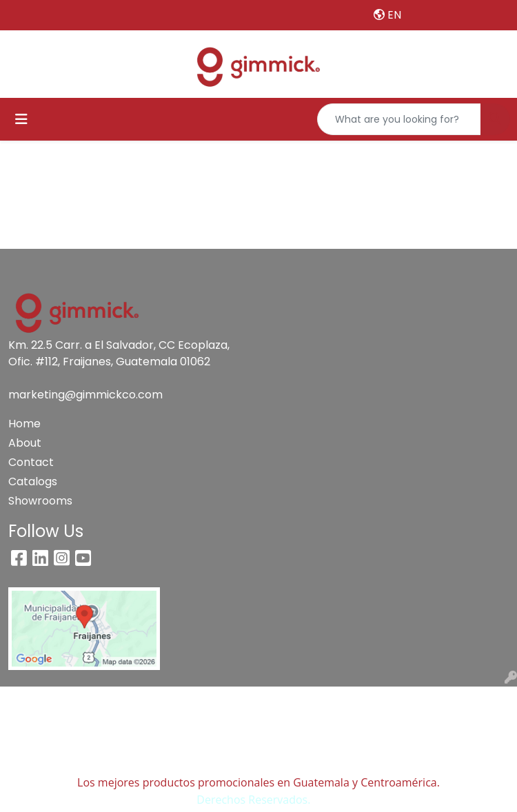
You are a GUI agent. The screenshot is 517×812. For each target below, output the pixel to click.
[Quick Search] (399, 119)
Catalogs (33, 481)
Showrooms (40, 501)
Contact (31, 462)
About (25, 443)
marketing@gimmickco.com (85, 395)
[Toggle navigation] (21, 119)
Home (24, 424)
